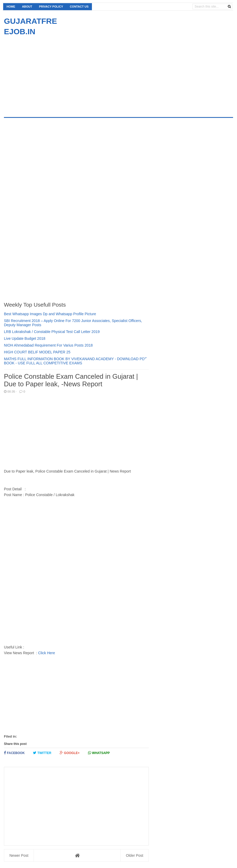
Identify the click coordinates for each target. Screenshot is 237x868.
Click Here (46, 653)
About (27, 7)
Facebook (14, 753)
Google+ (70, 753)
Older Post (135, 855)
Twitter (42, 753)
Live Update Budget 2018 (25, 338)
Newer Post (19, 855)
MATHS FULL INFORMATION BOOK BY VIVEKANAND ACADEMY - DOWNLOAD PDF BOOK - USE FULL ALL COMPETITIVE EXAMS (75, 361)
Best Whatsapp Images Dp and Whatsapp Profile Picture (50, 314)
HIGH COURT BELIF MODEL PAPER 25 (37, 352)
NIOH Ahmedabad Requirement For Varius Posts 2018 (48, 345)
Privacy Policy (51, 7)
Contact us (79, 7)
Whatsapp (99, 753)
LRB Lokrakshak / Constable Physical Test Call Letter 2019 (52, 332)
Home (11, 7)
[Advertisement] (48, 73)
